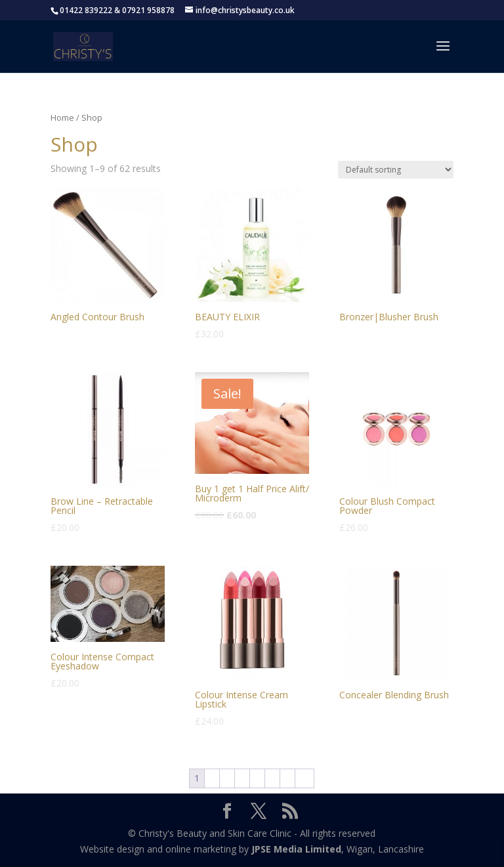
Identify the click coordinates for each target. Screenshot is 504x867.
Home (62, 117)
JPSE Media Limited (296, 849)
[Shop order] (396, 170)
